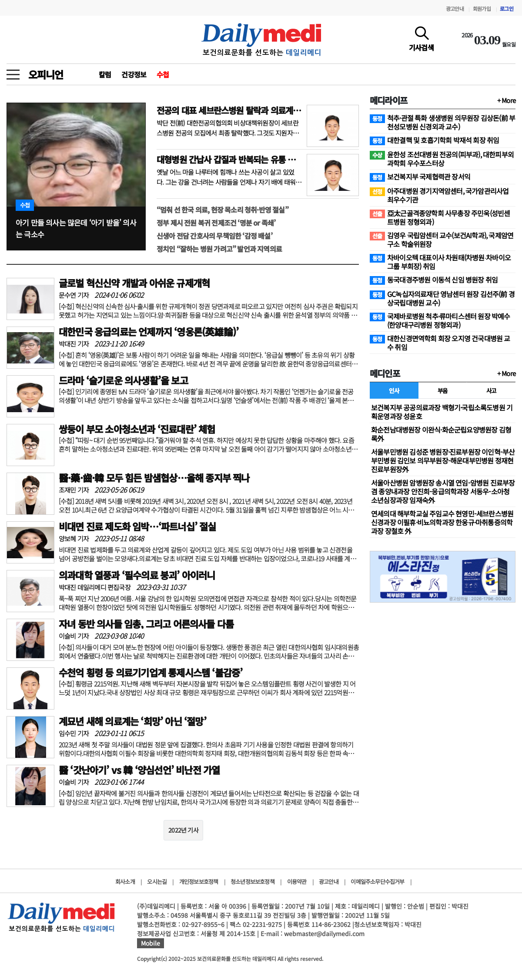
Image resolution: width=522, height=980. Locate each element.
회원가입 (482, 8)
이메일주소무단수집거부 (377, 882)
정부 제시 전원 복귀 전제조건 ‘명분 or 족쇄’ (216, 223)
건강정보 (134, 74)
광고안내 (455, 8)
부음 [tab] (443, 390)
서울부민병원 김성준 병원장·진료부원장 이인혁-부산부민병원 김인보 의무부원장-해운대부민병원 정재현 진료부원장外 (443, 460)
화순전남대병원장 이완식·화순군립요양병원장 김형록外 (441, 434)
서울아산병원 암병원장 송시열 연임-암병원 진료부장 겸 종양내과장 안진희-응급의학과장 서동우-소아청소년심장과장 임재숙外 (443, 491)
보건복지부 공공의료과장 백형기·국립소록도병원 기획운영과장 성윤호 (442, 412)
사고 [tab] (491, 390)
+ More (506, 100)
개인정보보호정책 (199, 882)
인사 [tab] (394, 390)
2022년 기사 (183, 830)
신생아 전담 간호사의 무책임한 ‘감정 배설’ (214, 236)
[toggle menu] (13, 72)
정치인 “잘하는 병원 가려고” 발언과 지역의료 (219, 249)
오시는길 (157, 882)
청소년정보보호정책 (253, 882)
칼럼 (105, 74)
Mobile (151, 943)
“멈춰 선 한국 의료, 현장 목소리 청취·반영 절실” (223, 210)
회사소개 (125, 882)
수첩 (163, 74)
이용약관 (297, 882)
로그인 (507, 8)
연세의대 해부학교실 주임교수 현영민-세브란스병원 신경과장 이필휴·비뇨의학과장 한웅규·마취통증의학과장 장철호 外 (442, 522)
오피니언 (45, 74)
